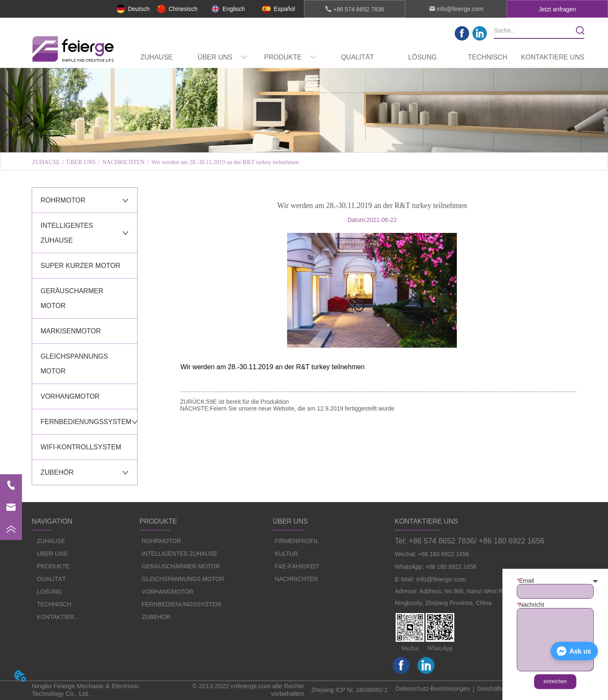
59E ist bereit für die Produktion (248, 402)
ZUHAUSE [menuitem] (157, 57)
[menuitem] (223, 57)
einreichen (555, 681)
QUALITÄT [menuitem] (357, 57)
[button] (223, 58)
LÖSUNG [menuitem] (423, 57)
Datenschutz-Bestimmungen (433, 689)
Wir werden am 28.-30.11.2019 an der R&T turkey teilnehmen (225, 162)
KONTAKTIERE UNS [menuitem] (553, 57)
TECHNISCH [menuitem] (487, 57)
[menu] (355, 57)
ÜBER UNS (81, 162)
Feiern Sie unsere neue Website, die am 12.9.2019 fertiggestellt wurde (302, 408)
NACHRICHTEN (123, 162)
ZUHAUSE (46, 162)
